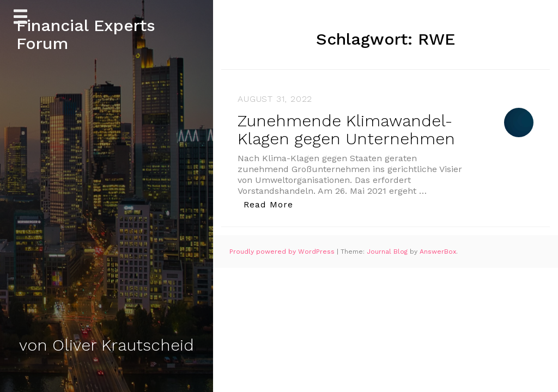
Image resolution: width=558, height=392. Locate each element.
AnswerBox (438, 252)
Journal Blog (388, 252)
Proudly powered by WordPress (283, 252)
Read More (271, 204)
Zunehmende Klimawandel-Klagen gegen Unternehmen (346, 130)
